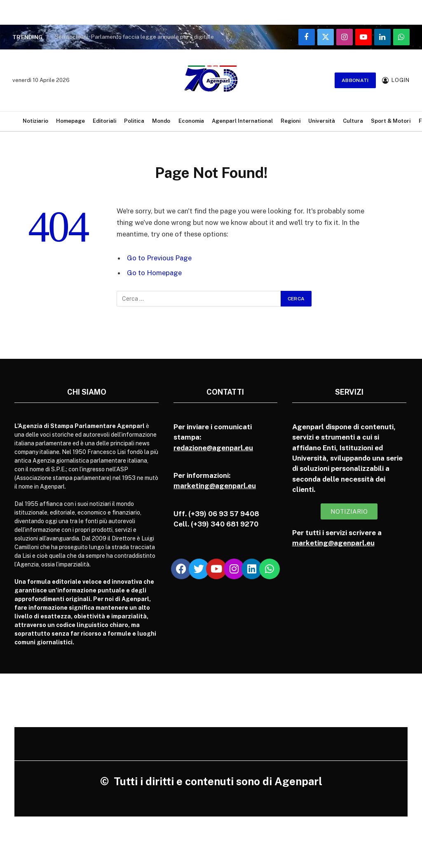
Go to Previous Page (159, 258)
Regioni (291, 121)
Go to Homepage (154, 273)
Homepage (70, 121)
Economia (191, 121)
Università (322, 121)
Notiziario (35, 121)
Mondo (161, 121)
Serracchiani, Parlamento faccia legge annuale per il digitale (134, 37)
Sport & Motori (391, 121)
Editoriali (104, 121)
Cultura (353, 121)
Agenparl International (242, 121)
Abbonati (355, 80)
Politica (134, 121)
